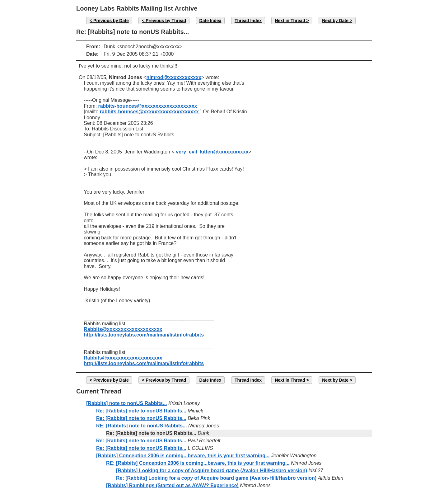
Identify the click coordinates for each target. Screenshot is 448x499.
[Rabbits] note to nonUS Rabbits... (127, 403)
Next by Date (335, 21)
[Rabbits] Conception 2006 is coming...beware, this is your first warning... (183, 456)
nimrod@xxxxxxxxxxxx (174, 77)
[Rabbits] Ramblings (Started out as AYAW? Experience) (172, 485)
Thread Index (248, 21)
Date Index (210, 21)
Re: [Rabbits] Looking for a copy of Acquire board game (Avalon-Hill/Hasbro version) (216, 478)
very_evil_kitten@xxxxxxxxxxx (212, 152)
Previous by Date (111, 21)
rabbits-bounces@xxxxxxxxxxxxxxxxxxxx (147, 106)
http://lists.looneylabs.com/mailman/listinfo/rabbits (144, 335)
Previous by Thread (166, 21)
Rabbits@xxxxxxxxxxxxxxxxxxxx (123, 329)
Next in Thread (290, 21)
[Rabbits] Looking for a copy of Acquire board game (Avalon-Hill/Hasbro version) (212, 471)
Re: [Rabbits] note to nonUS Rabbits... (141, 411)
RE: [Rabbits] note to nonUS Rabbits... (142, 426)
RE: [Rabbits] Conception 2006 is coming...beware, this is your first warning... (198, 463)
